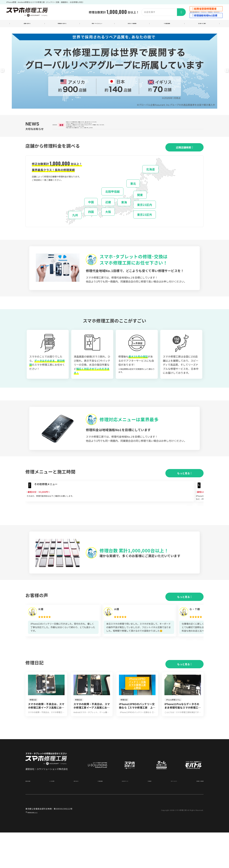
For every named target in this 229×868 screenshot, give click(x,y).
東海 (124, 212)
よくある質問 (53, 816)
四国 (91, 222)
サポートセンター (168, 816)
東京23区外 (145, 225)
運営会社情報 (31, 816)
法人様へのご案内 (202, 24)
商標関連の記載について (39, 847)
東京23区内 (145, 215)
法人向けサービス (122, 816)
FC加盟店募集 (167, 24)
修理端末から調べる (62, 24)
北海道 (150, 180)
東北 (133, 194)
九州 (75, 226)
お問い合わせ (75, 816)
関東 (140, 205)
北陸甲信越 (112, 202)
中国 (91, 212)
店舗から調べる (27, 24)
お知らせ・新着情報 (132, 24)
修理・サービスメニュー (97, 24)
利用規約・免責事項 (195, 816)
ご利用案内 (145, 816)
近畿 (108, 212)
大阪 (108, 222)
